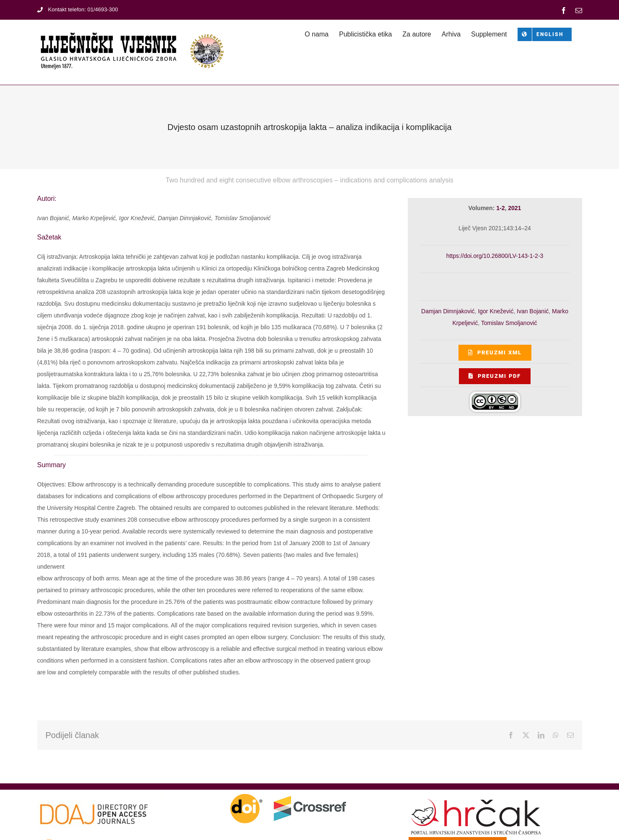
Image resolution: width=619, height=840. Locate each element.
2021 (514, 208)
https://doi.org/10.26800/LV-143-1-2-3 (495, 256)
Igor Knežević (496, 311)
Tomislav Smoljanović (509, 323)
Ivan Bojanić (533, 311)
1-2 (500, 208)
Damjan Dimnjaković (448, 311)
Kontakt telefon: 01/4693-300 (78, 9)
